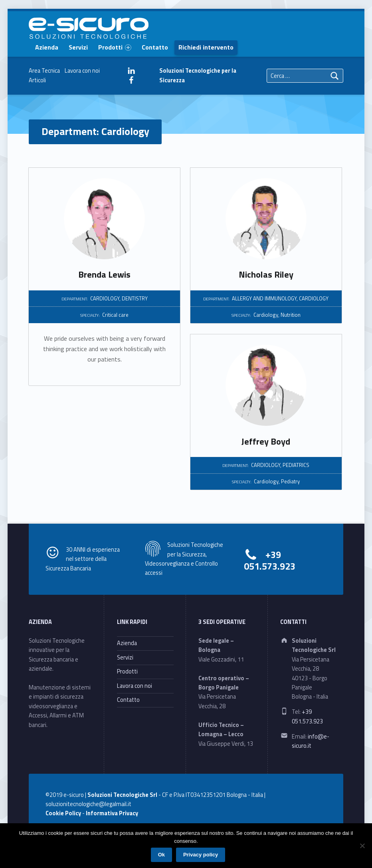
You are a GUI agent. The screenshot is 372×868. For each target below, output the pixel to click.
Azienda (47, 47)
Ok (161, 855)
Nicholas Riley (266, 274)
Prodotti (115, 47)
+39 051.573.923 (270, 560)
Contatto (155, 47)
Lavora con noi (82, 71)
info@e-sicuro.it (311, 741)
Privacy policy (201, 855)
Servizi (78, 47)
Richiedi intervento (206, 47)
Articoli (37, 80)
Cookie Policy (63, 813)
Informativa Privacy (112, 813)
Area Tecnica (44, 71)
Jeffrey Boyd (266, 441)
